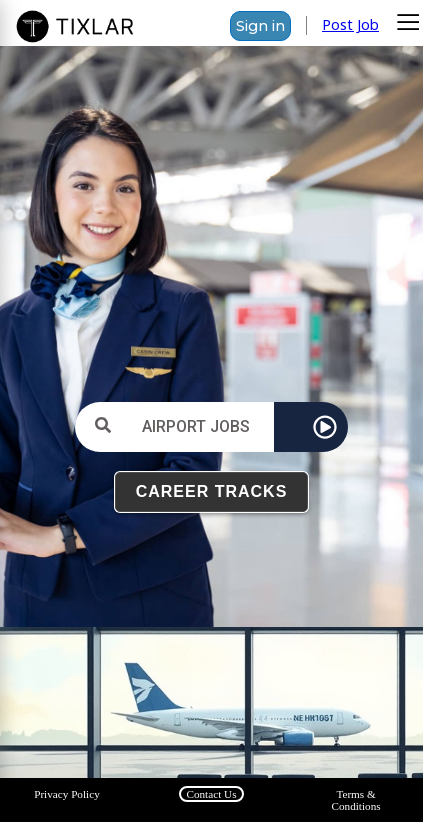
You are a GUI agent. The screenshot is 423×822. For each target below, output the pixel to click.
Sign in (260, 26)
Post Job (350, 24)
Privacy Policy (67, 794)
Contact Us (211, 794)
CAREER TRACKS (212, 491)
